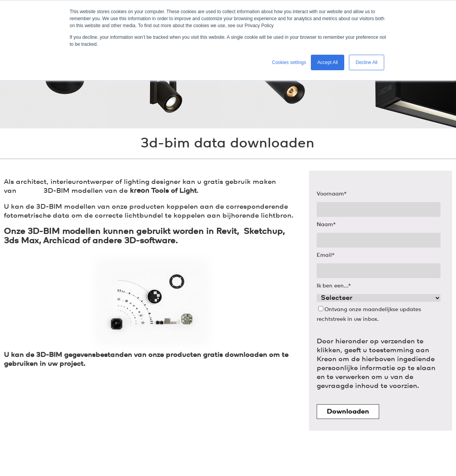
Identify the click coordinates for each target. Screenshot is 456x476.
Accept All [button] (328, 62)
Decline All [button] (366, 62)
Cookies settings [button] (289, 62)
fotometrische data (37, 216)
